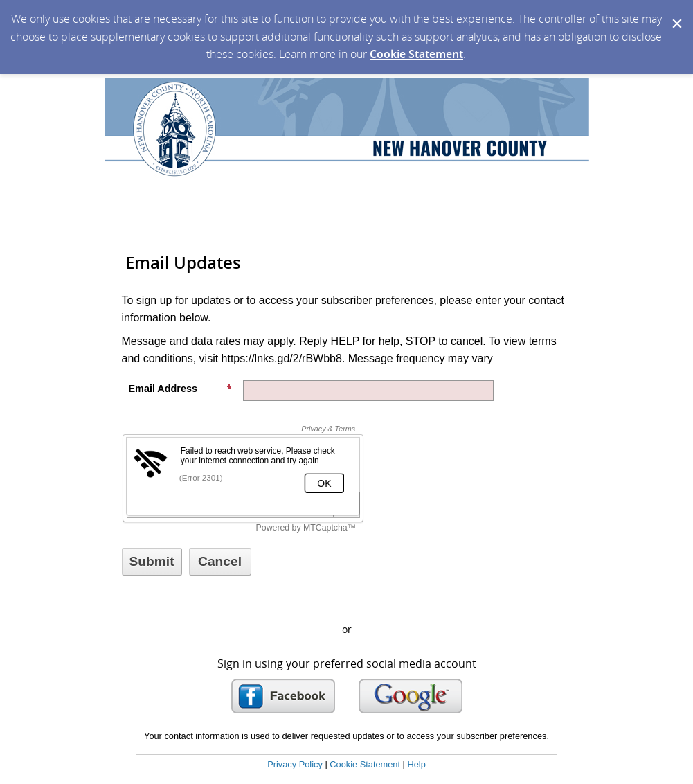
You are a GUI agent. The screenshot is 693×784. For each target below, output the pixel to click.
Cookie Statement (416, 54)
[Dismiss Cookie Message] (676, 13)
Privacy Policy (295, 764)
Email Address (181, 389)
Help (416, 764)
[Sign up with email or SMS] (152, 562)
